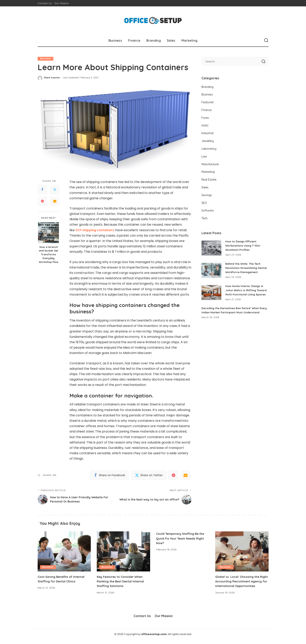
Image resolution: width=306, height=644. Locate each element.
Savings (207, 195)
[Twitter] (55, 190)
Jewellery (208, 141)
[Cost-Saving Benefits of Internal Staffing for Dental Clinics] (64, 552)
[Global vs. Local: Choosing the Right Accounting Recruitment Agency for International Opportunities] (242, 552)
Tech (204, 218)
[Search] (266, 40)
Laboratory (209, 149)
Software (208, 210)
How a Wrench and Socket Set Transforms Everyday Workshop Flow (49, 255)
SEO (204, 203)
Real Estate (209, 180)
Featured (207, 102)
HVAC (205, 126)
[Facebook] (42, 190)
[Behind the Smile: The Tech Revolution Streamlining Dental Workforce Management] (211, 272)
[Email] (55, 201)
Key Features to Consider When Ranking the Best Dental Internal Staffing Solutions (122, 581)
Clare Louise (52, 78)
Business (46, 59)
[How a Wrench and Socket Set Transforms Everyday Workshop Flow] (48, 233)
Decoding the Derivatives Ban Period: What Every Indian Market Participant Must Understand (232, 321)
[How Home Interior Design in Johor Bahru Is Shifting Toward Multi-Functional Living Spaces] (211, 299)
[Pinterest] (42, 201)
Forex (205, 118)
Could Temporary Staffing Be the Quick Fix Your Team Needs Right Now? (182, 538)
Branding (207, 87)
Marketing (208, 172)
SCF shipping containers (96, 230)
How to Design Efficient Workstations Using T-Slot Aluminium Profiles (244, 246)
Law (204, 156)
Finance (207, 110)
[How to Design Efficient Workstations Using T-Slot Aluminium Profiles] (211, 248)
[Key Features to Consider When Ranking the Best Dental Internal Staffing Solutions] (123, 552)
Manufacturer (210, 164)
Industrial (207, 133)
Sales (205, 187)
